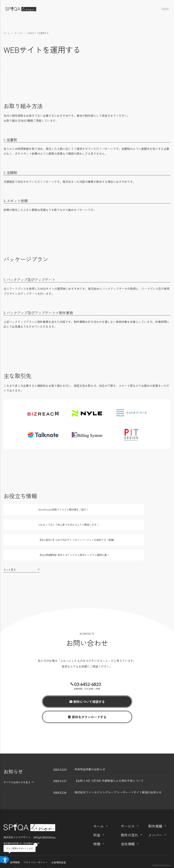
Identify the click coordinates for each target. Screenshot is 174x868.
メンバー (155, 819)
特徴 (97, 828)
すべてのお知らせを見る (17, 759)
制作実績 (155, 810)
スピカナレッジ (33, 853)
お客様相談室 (58, 846)
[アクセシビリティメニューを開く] (6, 859)
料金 (97, 819)
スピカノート (52, 853)
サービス (128, 810)
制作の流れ (130, 819)
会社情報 (128, 828)
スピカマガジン (12, 853)
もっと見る (10, 547)
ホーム (99, 810)
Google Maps (9, 830)
